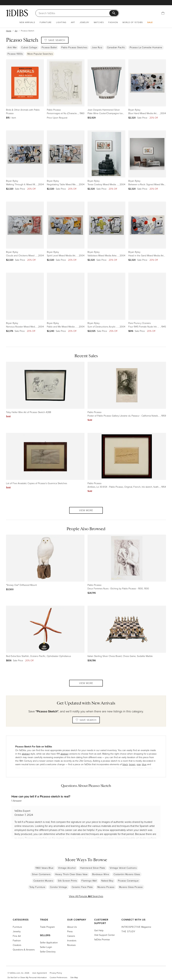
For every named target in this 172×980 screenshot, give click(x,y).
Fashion (113, 22)
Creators (17, 945)
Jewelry (84, 22)
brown (132, 764)
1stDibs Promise (102, 939)
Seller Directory (48, 952)
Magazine (136, 927)
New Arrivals (27, 22)
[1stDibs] (17, 13)
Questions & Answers (24, 949)
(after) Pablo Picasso (142, 768)
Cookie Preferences (59, 977)
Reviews (71, 945)
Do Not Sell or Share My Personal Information (27, 977)
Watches (99, 22)
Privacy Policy (56, 973)
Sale (150, 22)
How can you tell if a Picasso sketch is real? (41, 796)
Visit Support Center (104, 935)
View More (86, 510)
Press (70, 931)
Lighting (61, 22)
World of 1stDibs (133, 22)
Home (9, 31)
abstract (26, 754)
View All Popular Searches (86, 896)
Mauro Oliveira (124, 768)
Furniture (46, 22)
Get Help (99, 930)
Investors (72, 940)
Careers (71, 936)
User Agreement (39, 973)
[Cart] (163, 13)
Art (73, 22)
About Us (72, 927)
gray (139, 764)
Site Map (74, 977)
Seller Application (49, 942)
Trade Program (47, 927)
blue (144, 764)
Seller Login (46, 947)
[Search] (74, 13)
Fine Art (17, 936)
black (125, 764)
